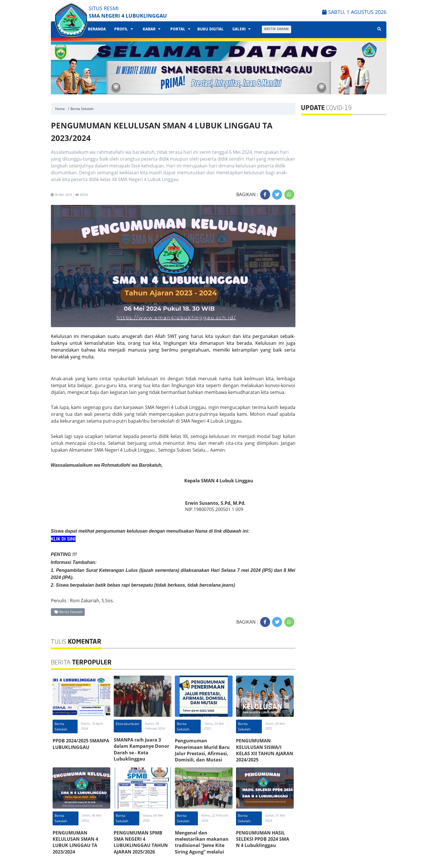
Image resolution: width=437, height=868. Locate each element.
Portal (180, 29)
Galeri (241, 29)
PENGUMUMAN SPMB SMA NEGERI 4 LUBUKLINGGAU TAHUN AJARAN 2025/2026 (141, 842)
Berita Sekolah (82, 109)
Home (60, 109)
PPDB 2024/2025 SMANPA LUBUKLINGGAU (81, 744)
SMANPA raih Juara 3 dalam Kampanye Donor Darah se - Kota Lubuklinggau (141, 749)
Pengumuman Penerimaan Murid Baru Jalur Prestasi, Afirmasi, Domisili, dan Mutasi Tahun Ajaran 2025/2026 (202, 753)
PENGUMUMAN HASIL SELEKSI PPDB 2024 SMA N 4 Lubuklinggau (263, 839)
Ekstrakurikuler (128, 724)
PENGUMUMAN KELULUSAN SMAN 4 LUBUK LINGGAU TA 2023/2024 (75, 842)
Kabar (151, 29)
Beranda (97, 29)
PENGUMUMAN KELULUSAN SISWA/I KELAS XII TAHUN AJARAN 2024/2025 (265, 750)
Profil (123, 29)
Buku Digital (211, 29)
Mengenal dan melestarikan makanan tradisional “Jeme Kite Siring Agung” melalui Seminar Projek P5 (202, 846)
